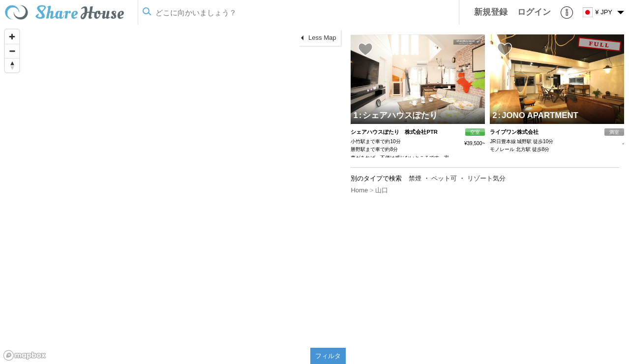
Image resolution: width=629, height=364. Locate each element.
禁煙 (415, 178)
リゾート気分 (486, 178)
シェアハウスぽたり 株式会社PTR (394, 132)
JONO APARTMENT (538, 115)
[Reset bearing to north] (12, 65)
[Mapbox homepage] (25, 355)
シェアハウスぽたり (399, 115)
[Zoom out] (12, 51)
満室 (614, 132)
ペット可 (444, 178)
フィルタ (328, 356)
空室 (475, 132)
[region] (173, 194)
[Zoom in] (12, 37)
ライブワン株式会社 (514, 132)
